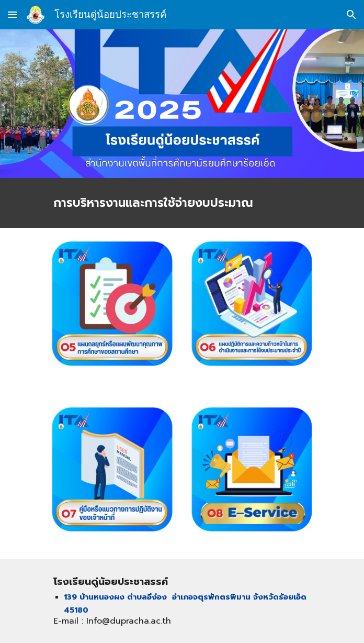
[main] (182, 203)
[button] (13, 14)
